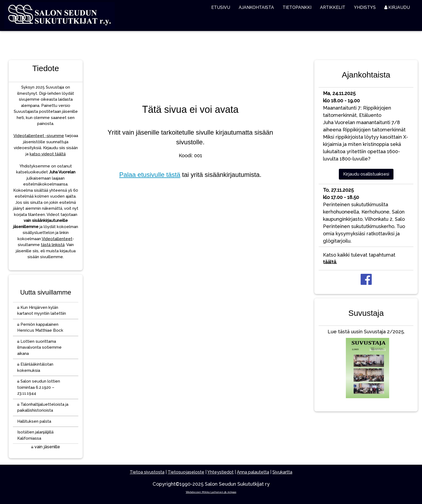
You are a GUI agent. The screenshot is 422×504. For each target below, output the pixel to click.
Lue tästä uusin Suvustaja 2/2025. (366, 365)
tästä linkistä (53, 245)
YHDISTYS (365, 7)
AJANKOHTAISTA (256, 7)
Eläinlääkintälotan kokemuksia (35, 367)
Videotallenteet (57, 239)
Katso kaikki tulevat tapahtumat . (359, 258)
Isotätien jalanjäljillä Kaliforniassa (35, 435)
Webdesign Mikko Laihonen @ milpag (211, 492)
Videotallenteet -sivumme (39, 136)
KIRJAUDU (397, 7)
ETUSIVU (221, 7)
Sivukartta (282, 472)
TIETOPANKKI (297, 7)
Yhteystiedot (220, 472)
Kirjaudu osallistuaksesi (366, 174)
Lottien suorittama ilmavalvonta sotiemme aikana (39, 347)
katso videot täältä (48, 154)
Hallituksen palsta (34, 421)
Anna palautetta (253, 472)
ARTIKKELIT (333, 7)
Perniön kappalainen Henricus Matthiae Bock (40, 328)
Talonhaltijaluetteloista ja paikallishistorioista (43, 407)
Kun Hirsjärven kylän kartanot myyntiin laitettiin (42, 311)
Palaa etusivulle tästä (150, 175)
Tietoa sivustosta (147, 472)
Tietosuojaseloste (186, 472)
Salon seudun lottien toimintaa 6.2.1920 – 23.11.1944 (39, 387)
